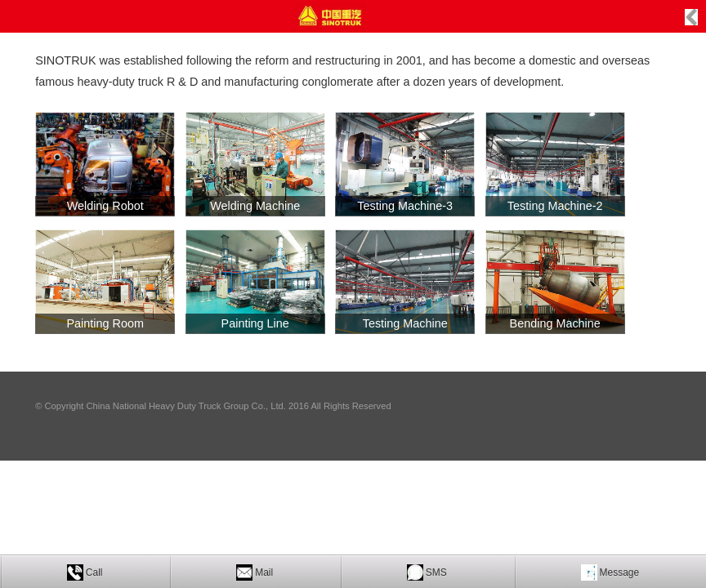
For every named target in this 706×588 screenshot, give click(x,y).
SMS (436, 572)
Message (620, 572)
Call (94, 572)
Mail (264, 572)
